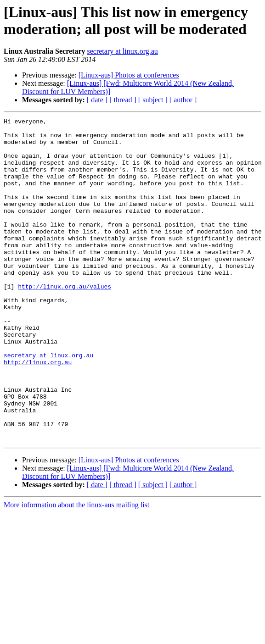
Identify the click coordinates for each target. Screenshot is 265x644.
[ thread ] (123, 100)
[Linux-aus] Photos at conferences (129, 75)
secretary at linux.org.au (122, 51)
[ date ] (97, 100)
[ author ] (183, 100)
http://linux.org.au (38, 411)
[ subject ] (153, 100)
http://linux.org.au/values (65, 321)
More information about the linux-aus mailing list (76, 569)
